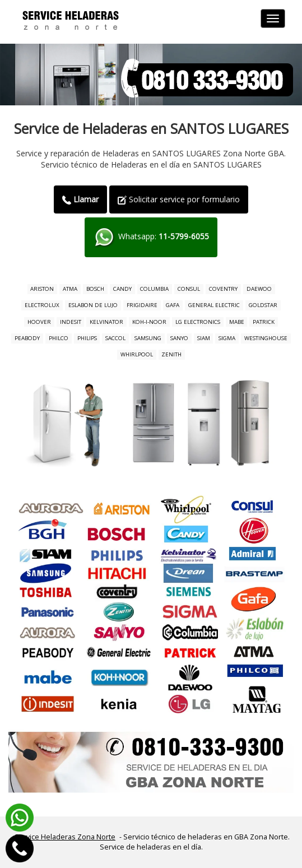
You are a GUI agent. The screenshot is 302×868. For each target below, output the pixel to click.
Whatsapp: (151, 237)
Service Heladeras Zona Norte (65, 837)
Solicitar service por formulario (179, 199)
